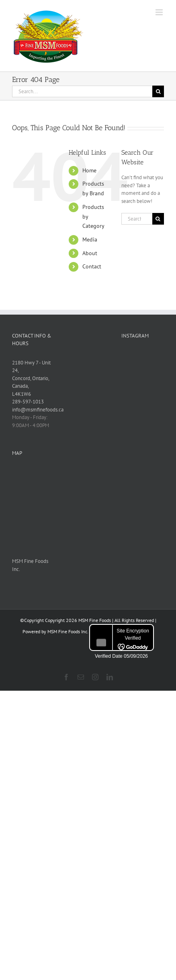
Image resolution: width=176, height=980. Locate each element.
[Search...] (82, 91)
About (90, 253)
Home (89, 170)
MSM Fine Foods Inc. (68, 631)
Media (90, 239)
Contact (92, 266)
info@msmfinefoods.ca (38, 410)
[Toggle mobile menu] (160, 12)
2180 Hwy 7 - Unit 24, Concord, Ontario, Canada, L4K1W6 (31, 378)
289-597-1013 (28, 402)
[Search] (158, 91)
